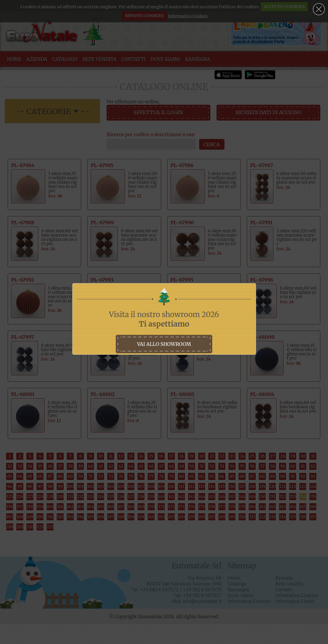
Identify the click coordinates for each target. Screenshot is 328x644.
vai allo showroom (164, 344)
